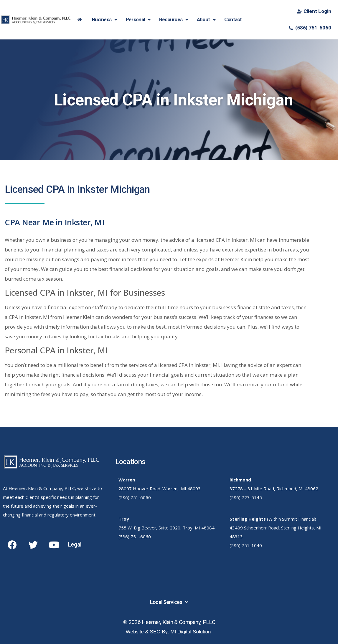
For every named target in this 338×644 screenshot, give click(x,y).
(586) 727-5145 (246, 497)
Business (105, 20)
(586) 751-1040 (246, 545)
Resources (174, 20)
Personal (138, 20)
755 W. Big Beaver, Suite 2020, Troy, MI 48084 (166, 528)
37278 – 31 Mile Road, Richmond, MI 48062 (274, 489)
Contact (233, 19)
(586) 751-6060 (135, 497)
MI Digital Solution (191, 632)
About (206, 20)
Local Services (169, 602)
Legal (75, 544)
